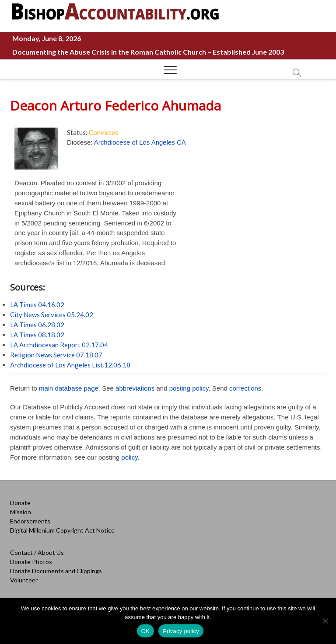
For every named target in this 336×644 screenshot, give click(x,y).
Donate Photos (31, 562)
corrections (245, 388)
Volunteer (24, 580)
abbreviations (135, 388)
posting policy (189, 388)
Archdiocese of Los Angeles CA (140, 142)
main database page (69, 388)
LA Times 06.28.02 (37, 325)
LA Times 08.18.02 (37, 335)
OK (145, 631)
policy (129, 457)
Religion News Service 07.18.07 (56, 355)
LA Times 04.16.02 (37, 305)
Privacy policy (181, 631)
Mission (21, 512)
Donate (20, 503)
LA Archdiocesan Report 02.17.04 (59, 345)
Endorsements (30, 521)
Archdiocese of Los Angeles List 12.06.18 (70, 365)
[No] (325, 621)
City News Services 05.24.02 (52, 315)
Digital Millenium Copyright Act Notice (62, 530)
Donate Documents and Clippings (56, 571)
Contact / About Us (37, 552)
